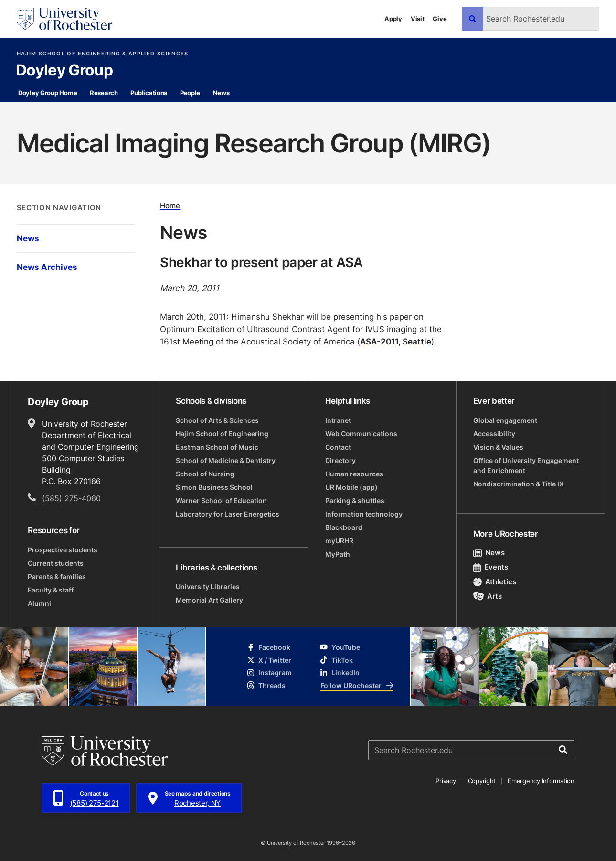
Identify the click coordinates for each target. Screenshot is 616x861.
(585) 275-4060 (71, 498)
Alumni (39, 603)
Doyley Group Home (48, 93)
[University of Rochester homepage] (64, 19)
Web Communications (361, 434)
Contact (338, 447)
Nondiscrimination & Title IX (519, 484)
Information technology (364, 514)
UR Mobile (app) (351, 487)
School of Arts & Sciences (217, 420)
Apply (393, 19)
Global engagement (505, 420)
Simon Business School (214, 487)
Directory (340, 460)
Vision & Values (498, 447)
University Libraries (208, 587)
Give (440, 19)
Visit (418, 19)
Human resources (354, 474)
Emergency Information (541, 781)
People (190, 93)
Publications (149, 93)
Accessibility (494, 434)
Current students (56, 563)
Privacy (446, 781)
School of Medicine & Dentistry (226, 460)
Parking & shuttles (355, 500)
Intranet (338, 420)
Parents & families (57, 576)
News (221, 93)
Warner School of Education (221, 500)
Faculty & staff (51, 590)
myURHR (339, 541)
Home (170, 206)
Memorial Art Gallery (209, 600)
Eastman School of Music (217, 447)
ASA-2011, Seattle (396, 341)
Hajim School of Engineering (222, 434)
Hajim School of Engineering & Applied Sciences (103, 54)
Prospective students (63, 550)
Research (104, 93)
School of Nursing (205, 474)
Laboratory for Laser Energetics (228, 514)
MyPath (338, 554)
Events (491, 567)
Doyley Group (64, 71)
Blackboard (344, 527)
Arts (488, 596)
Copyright (482, 781)
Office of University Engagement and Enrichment (526, 465)
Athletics (495, 582)
